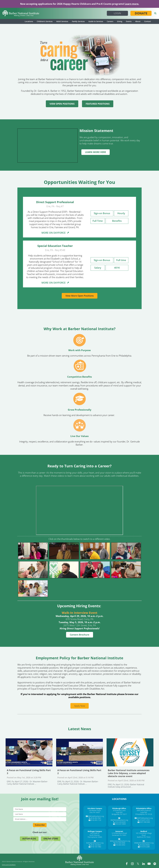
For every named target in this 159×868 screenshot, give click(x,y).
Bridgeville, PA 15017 (119, 814)
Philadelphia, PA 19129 (144, 814)
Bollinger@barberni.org (95, 843)
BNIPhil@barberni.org (145, 818)
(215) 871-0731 (145, 820)
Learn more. (132, 4)
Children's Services (45, 21)
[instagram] (132, 864)
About (138, 21)
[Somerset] (119, 831)
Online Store (51, 839)
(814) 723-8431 (96, 845)
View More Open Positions (80, 296)
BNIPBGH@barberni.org (119, 820)
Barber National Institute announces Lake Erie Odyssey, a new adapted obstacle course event (130, 752)
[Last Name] (40, 814)
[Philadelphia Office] (144, 808)
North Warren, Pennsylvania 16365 (95, 836)
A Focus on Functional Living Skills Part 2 (80, 752)
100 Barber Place (95, 810)
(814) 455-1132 (96, 820)
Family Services (78, 21)
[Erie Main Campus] (95, 808)
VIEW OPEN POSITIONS (62, 104)
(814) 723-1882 (96, 847)
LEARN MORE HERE (96, 152)
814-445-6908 (120, 843)
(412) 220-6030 (120, 822)
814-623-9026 (145, 845)
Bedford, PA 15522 (144, 837)
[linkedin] (143, 864)
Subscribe (40, 825)
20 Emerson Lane (119, 810)
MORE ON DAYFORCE (55, 233)
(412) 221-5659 (120, 824)
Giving (120, 21)
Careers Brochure (80, 635)
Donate (141, 13)
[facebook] (127, 864)
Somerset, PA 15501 (119, 835)
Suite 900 (144, 812)
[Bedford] (144, 831)
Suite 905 (119, 812)
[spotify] (155, 864)
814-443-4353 (120, 845)
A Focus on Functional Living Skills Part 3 (29, 752)
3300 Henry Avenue (144, 810)
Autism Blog (29, 839)
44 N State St (95, 833)
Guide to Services (96, 21)
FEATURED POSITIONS (98, 104)
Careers (110, 21)
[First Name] (40, 809)
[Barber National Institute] (21, 13)
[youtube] (149, 864)
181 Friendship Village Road (144, 834)
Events (129, 21)
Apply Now (80, 706)
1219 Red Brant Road (119, 833)
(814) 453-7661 (96, 818)
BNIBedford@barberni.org (144, 843)
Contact (148, 21)
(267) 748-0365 (145, 822)
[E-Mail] (40, 819)
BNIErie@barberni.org (96, 816)
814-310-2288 (145, 847)
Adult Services (62, 21)
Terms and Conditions (9, 865)
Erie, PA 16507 (95, 812)
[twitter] (138, 864)
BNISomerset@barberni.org (120, 841)
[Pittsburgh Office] (119, 808)
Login (117, 13)
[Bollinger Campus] (95, 831)
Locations (29, 21)
